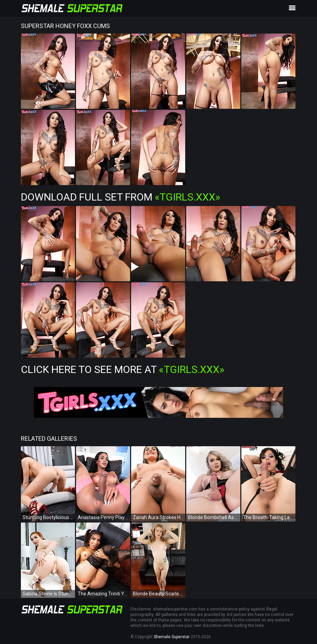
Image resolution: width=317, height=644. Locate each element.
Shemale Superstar (172, 637)
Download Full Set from (121, 197)
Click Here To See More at (123, 369)
